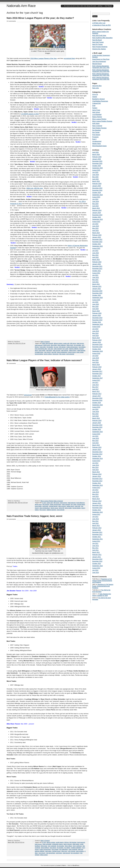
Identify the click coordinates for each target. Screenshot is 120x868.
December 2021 (97, 266)
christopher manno (57, 844)
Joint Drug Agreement (99, 62)
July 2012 (95, 517)
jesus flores (53, 848)
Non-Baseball (97, 130)
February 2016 (97, 421)
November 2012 (97, 508)
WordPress (76, 865)
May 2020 (95, 307)
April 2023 (96, 231)
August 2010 (96, 568)
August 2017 (96, 380)
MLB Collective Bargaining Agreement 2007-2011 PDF (101, 67)
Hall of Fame (96, 110)
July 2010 (95, 570)
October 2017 (97, 376)
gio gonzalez (78, 345)
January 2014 (97, 476)
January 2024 (97, 213)
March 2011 (96, 552)
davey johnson (68, 844)
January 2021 (97, 289)
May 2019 (95, 333)
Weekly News (97, 144)
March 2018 (96, 365)
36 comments (11, 363)
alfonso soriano (58, 343)
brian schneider (47, 844)
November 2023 (97, 215)
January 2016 (97, 423)
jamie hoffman (45, 848)
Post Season (96, 135)
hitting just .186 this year (35, 188)
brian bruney (38, 844)
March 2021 (96, 284)
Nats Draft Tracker (98, 42)
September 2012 (98, 512)
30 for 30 (95, 94)
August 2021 (96, 273)
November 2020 (97, 293)
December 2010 (97, 559)
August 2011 (96, 541)
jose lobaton (82, 347)
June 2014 (96, 465)
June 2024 (96, 202)
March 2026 (96, 155)
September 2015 (98, 432)
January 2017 (97, 396)
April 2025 (96, 179)
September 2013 (98, 485)
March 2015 (96, 445)
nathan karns (73, 350)
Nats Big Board (97, 40)
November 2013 (97, 481)
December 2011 (97, 532)
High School (96, 112)
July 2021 (95, 275)
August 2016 (96, 407)
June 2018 (96, 358)
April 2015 (96, 443)
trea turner (55, 354)
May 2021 (95, 280)
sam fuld (54, 352)
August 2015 (96, 434)
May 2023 (95, 228)
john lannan (62, 347)
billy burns (73, 343)
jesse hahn (43, 347)
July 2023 (95, 224)
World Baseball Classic (100, 146)
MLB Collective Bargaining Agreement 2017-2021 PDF (101, 75)
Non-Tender (96, 132)
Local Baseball (97, 115)
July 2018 (95, 356)
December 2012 (97, 505)
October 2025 (97, 166)
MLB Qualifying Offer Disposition (102, 38)
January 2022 (97, 264)
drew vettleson (62, 345)
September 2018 (98, 351)
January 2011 (97, 557)
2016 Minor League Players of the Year (43, 58)
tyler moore (62, 354)
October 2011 (97, 537)
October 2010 (97, 564)
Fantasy (95, 108)
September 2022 (98, 246)
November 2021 (97, 269)
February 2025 (97, 184)
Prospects (95, 137)
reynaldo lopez (39, 352)
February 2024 (97, 210)
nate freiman (65, 350)
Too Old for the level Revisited (101, 591)
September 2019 (98, 324)
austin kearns (60, 842)
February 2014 (97, 474)
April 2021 (96, 282)
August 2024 (96, 197)
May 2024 (95, 204)
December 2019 (97, 318)
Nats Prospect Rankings (100, 47)
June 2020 (96, 304)
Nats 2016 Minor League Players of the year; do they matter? (40, 18)
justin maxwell (58, 349)
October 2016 (97, 403)
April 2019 (96, 336)
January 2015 (97, 450)
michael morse (56, 851)
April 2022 (96, 257)
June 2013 (96, 492)
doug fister (54, 345)
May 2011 (95, 548)
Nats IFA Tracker (98, 44)
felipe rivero (70, 345)
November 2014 (97, 454)
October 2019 (97, 322)
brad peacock (39, 345)
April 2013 (96, 497)
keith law (81, 849)
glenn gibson (68, 846)
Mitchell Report (97, 64)
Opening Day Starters (99, 49)
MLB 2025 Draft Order (99, 36)
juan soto (50, 349)
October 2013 (97, 483)
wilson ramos (44, 855)
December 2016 (97, 398)
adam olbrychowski (48, 343)
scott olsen (59, 853)
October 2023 (97, 217)
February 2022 (97, 262)
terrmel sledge (39, 354)
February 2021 (97, 286)
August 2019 (96, 327)
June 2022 (96, 253)
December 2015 (97, 425)
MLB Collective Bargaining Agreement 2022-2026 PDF (101, 78)
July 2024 (95, 199)
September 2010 (98, 566)
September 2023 (98, 219)
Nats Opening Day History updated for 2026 (102, 595)
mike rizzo (64, 851)
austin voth (66, 343)
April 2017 (96, 389)
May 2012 (95, 521)
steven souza (72, 352)
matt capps (48, 851)
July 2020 (95, 302)
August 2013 (96, 488)
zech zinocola (70, 354)
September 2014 (98, 459)
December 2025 (97, 161)
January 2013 (97, 503)
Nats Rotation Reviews (99, 128)
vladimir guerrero (51, 510)
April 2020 (96, 309)
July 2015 (95, 436)
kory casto (65, 349)
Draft (94, 106)
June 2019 (96, 331)
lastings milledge (74, 349)
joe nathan (67, 848)
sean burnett (66, 853)
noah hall (77, 506)
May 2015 (95, 441)
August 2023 (96, 222)
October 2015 (97, 429)
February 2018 (97, 367)
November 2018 (97, 347)
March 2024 (96, 208)
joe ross (56, 347)
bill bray (67, 842)
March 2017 (96, 391)
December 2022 (97, 239)
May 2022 (95, 255)
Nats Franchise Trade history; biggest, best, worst (35, 516)
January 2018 (97, 369)
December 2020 (97, 291)
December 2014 (97, 452)
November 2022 (97, 242)
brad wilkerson (81, 503)
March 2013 (96, 499)
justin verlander (73, 849)
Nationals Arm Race (21, 6)
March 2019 (96, 338)
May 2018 (95, 360)
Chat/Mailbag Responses (100, 101)
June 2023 (96, 226)
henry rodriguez (77, 846)
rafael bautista (81, 350)
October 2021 (97, 271)
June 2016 (96, 412)
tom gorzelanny (75, 853)
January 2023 (97, 237)
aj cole (44, 503)
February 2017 (97, 394)
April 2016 (96, 416)
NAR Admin (96, 124)
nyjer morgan (71, 851)
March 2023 (96, 233)
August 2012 (96, 514)
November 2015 (97, 427)
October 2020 (97, 295)
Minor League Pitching (47, 501)
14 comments (11, 519)
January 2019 (97, 342)
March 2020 (96, 311)
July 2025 (95, 172)
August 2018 (96, 353)
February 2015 (97, 447)
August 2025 (96, 170)
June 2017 (96, 385)
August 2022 (96, 248)
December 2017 (97, 371)
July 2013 (95, 490)
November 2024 (97, 190)
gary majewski (52, 846)
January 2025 (97, 186)
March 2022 (96, 260)
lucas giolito (42, 350)
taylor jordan (80, 352)
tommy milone (48, 354)
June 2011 (96, 546)
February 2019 (97, 340)
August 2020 (96, 300)
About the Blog (97, 86)
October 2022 (97, 244)
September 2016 (98, 405)
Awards (95, 97)
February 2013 (97, 501)
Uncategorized (97, 141)
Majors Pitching (97, 117)
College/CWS (97, 103)
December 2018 (97, 345)
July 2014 (95, 463)
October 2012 (97, 510)
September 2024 (98, 195)
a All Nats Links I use (99, 23)
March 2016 (96, 418)
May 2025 (95, 177)
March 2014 (96, 472)
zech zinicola (61, 510)
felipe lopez (44, 846)
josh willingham (64, 849)
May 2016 (95, 414)
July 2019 (95, 329)
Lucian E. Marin (61, 865)
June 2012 (96, 519)
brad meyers (80, 343)
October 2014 (97, 456)
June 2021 (96, 277)
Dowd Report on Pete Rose (101, 59)
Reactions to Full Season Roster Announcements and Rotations (102, 581)
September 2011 (98, 539)
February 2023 (97, 235)
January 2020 (97, 315)
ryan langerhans (51, 853)
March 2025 (96, 181)
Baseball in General (98, 99)
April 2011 (96, 550)
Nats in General (45, 342)
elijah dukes (76, 844)
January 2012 (97, 530)
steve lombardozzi (62, 352)
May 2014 (95, 467)
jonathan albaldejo (76, 848)
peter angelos (80, 851)
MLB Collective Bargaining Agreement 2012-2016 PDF (101, 71)
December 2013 (97, 479)
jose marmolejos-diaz (41, 349)
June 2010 (96, 573)
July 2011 (95, 543)
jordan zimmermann (72, 347)
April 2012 (96, 523)
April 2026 (96, 152)
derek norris (47, 345)
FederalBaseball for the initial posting (57, 397)
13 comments (11, 21)
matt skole (49, 350)
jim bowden (50, 347)
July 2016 (95, 409)
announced (28, 395)
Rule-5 (94, 139)
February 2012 (97, 528)
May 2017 (95, 387)
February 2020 (97, 313)
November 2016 (97, 400)
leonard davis (81, 504)
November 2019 (97, 320)
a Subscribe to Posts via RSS (102, 25)
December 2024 (97, 188)
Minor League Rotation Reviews (102, 121)
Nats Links (96, 88)
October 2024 (97, 193)
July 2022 (95, 251)
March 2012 (96, 526)
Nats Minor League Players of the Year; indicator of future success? (44, 360)
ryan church (47, 352)
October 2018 (97, 349)
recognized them (69, 58)
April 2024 (96, 206)
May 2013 (95, 494)
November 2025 (97, 164)
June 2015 (96, 438)
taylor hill (61, 508)
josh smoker (55, 849)
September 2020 (98, 298)
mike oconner (56, 350)
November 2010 (97, 561)
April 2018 (96, 362)
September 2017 (98, 378)
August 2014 (96, 461)
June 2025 (96, 175)
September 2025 (98, 168)
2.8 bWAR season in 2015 (30, 114)
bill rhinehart (73, 842)
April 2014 (96, 470)
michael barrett (53, 506)
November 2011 (97, 535)
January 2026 (97, 159)
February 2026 (97, 157)
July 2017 (95, 383)
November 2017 (97, 374)
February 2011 (97, 555)
